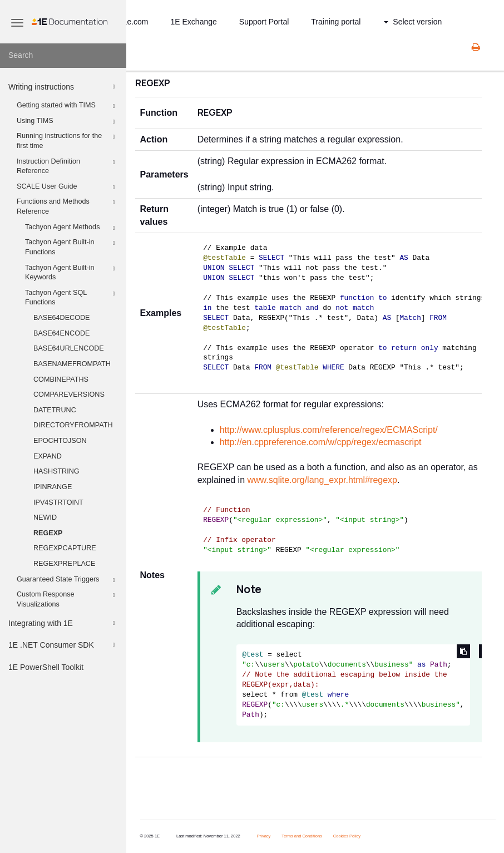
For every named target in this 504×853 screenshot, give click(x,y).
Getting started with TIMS (68, 106)
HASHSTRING (56, 471)
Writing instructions (63, 87)
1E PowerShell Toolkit (46, 667)
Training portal (336, 22)
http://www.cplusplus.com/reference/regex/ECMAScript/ (329, 430)
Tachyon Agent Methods (72, 228)
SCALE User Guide (68, 188)
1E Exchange (194, 22)
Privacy (264, 836)
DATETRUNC (55, 410)
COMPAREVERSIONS (69, 395)
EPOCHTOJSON (60, 441)
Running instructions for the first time (68, 140)
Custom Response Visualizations (68, 599)
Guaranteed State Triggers (68, 580)
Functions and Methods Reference (68, 206)
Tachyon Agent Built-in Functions (72, 246)
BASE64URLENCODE (69, 348)
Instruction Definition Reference (68, 166)
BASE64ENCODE (62, 333)
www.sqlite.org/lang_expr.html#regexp (322, 480)
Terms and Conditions (302, 836)
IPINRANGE (53, 487)
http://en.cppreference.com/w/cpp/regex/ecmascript (321, 442)
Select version (413, 22)
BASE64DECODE (62, 318)
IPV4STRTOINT (58, 502)
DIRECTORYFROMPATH (73, 425)
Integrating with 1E (63, 623)
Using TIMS (68, 122)
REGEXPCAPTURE (65, 548)
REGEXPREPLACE (64, 564)
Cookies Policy (347, 836)
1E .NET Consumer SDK (63, 645)
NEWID (45, 517)
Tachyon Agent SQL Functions (72, 297)
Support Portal (264, 22)
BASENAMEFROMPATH (72, 364)
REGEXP (48, 533)
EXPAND (48, 456)
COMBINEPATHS (61, 379)
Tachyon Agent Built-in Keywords (72, 272)
